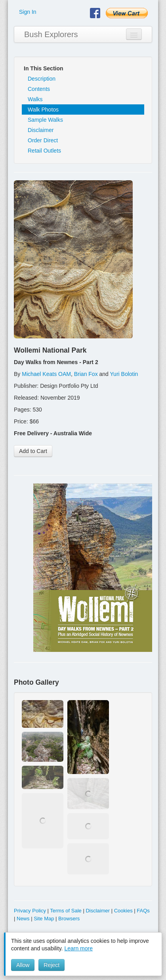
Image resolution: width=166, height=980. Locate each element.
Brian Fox (86, 374)
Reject (52, 965)
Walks (35, 99)
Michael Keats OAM (46, 374)
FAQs (143, 911)
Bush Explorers (51, 34)
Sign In (28, 12)
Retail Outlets (44, 151)
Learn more (78, 948)
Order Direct (43, 140)
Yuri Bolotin (124, 374)
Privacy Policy (30, 911)
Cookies (123, 911)
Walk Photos (43, 110)
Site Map (44, 919)
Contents (39, 89)
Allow (23, 965)
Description (42, 79)
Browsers (69, 919)
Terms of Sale (66, 911)
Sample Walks (45, 120)
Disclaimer (41, 130)
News (23, 919)
